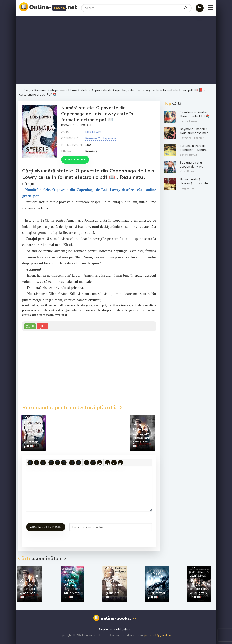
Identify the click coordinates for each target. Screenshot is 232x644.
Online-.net (53, 7)
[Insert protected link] (99, 463)
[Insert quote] (108, 463)
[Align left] (51, 463)
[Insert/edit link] (93, 463)
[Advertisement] (116, 50)
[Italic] (37, 463)
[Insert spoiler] (114, 463)
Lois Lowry (93, 132)
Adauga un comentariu (46, 527)
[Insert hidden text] (120, 463)
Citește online (75, 160)
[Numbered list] (78, 463)
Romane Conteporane (77, 125)
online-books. (119, 619)
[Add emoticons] (87, 463)
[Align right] (64, 463)
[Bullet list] (72, 463)
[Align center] (58, 463)
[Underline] (43, 463)
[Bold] (30, 463)
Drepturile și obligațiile (114, 629)
